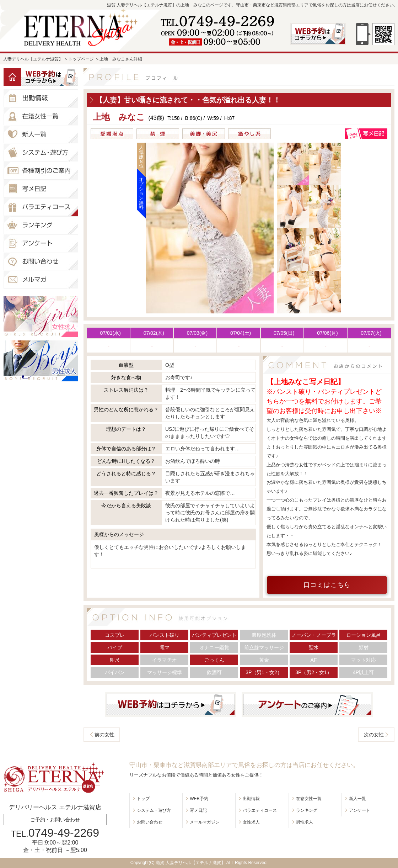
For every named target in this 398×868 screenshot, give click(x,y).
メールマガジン (205, 822)
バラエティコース (260, 810)
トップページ (81, 59)
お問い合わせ (150, 822)
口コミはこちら (327, 585)
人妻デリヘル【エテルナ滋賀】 (33, 59)
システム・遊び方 (154, 810)
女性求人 (251, 822)
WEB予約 (199, 799)
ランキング (307, 810)
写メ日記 (198, 810)
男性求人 (305, 822)
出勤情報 (251, 799)
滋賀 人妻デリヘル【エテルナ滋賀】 (190, 863)
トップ (143, 799)
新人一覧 (357, 799)
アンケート (360, 810)
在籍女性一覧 (309, 799)
